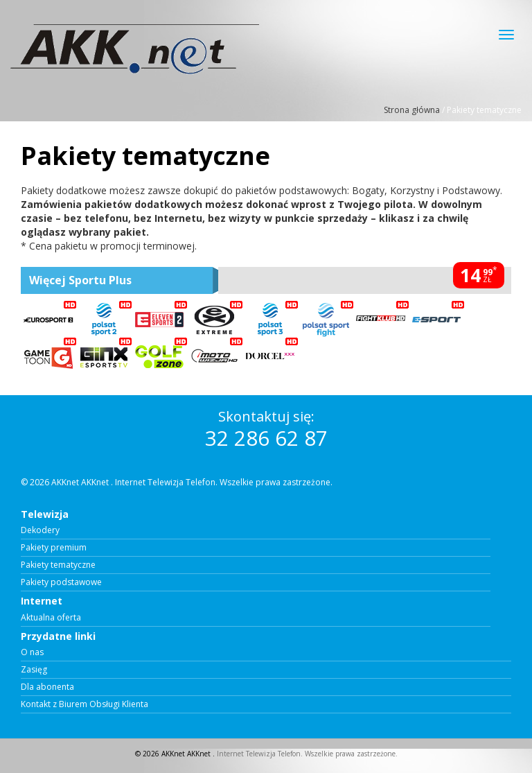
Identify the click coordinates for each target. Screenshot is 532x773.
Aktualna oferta (51, 618)
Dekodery (40, 530)
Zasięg (34, 670)
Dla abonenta (47, 687)
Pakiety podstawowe (61, 582)
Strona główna (412, 110)
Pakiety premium (54, 548)
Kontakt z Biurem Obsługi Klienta (85, 704)
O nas (32, 652)
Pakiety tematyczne (58, 565)
